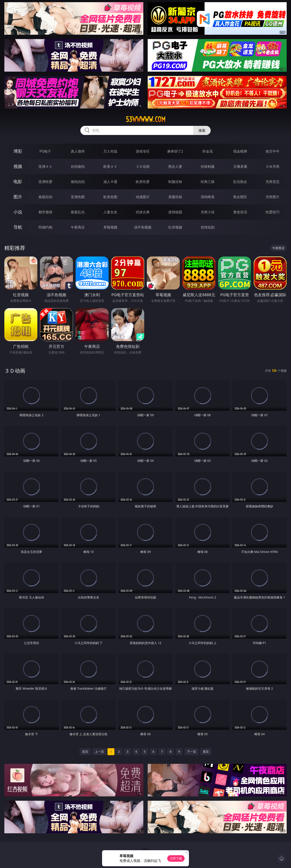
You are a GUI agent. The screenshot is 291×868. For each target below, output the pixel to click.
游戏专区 (143, 151)
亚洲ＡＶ (45, 166)
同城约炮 (45, 227)
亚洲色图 (78, 197)
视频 (18, 166)
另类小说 (208, 212)
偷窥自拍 (45, 197)
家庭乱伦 (78, 212)
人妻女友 (110, 212)
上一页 (99, 752)
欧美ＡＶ (110, 166)
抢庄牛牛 (273, 151)
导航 (18, 227)
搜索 (202, 130)
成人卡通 (110, 182)
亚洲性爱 (45, 182)
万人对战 (110, 151)
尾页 (206, 752)
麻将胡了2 (175, 151)
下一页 (192, 752)
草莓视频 (110, 227)
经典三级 (208, 182)
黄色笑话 (240, 212)
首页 (85, 752)
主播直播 (240, 166)
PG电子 (45, 151)
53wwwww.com (146, 119)
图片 (18, 197)
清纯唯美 (208, 197)
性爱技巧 (273, 212)
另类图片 (273, 197)
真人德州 (78, 151)
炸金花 (208, 151)
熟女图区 (240, 197)
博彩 (18, 151)
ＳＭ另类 (273, 166)
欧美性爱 (143, 182)
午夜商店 (78, 227)
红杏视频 (175, 227)
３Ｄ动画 (143, 166)
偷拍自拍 (78, 182)
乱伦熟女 (240, 182)
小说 (18, 212)
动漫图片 (143, 197)
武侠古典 (143, 212)
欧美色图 (110, 197)
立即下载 (176, 858)
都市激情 (45, 212)
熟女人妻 (175, 166)
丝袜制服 (208, 166)
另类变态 (273, 182)
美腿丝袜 (175, 197)
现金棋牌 (240, 151)
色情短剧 (208, 227)
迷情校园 (175, 212)
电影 (18, 182)
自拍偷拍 (78, 166)
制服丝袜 (175, 182)
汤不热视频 (143, 227)
